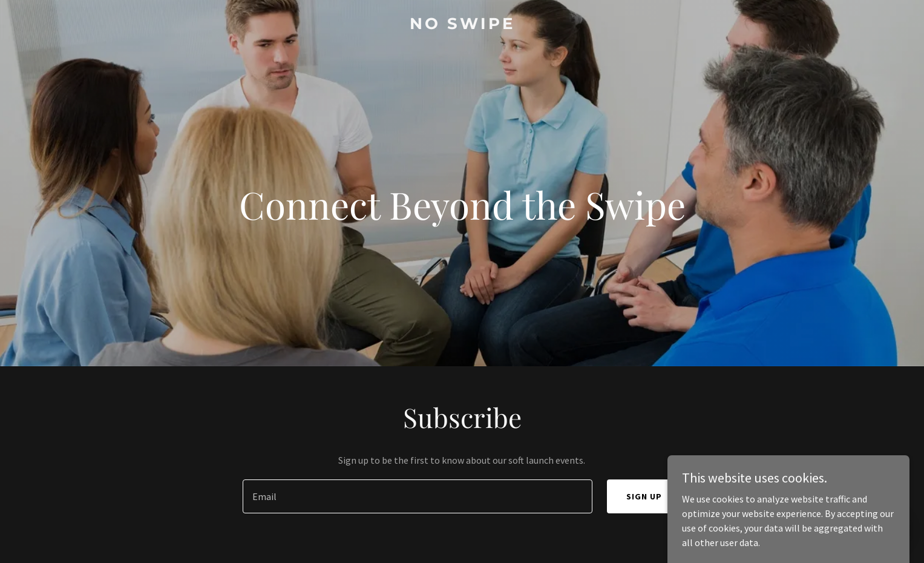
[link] (462, 25)
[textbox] (418, 496)
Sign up (644, 496)
